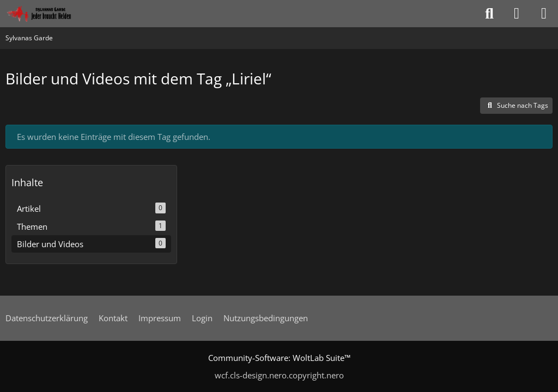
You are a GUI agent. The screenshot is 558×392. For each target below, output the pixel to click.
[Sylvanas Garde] (51, 14)
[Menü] (544, 14)
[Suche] (489, 14)
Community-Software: (279, 358)
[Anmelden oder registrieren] (517, 14)
